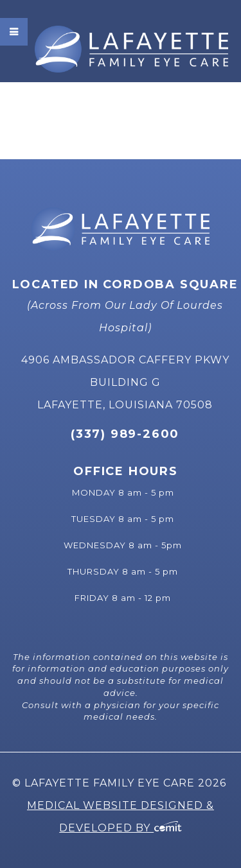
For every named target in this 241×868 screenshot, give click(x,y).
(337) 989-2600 (125, 434)
